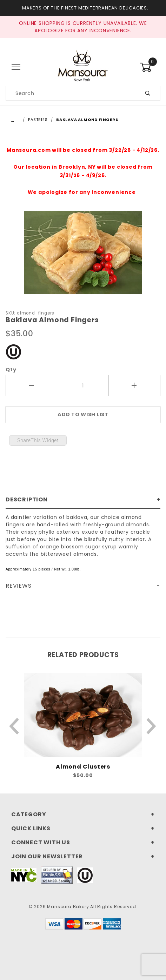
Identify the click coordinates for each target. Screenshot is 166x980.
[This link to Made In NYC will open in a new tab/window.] (24, 875)
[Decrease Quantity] (31, 386)
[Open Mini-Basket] (150, 67)
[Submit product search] (148, 93)
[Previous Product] (14, 726)
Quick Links (31, 828)
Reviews (19, 586)
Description (27, 499)
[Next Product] (152, 726)
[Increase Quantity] (135, 386)
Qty (11, 370)
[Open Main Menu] (16, 67)
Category (29, 814)
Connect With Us (41, 842)
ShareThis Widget (38, 440)
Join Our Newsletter (47, 856)
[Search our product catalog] (71, 93)
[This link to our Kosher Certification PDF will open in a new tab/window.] (14, 351)
